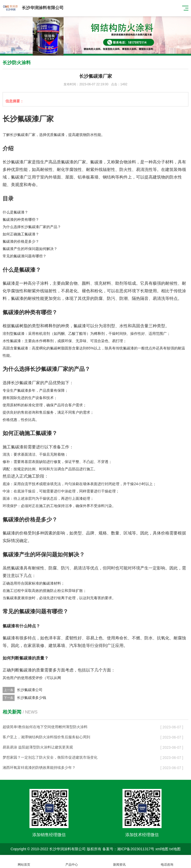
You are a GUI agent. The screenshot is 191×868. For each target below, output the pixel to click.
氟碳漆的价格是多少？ (21, 241)
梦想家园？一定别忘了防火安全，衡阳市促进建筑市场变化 (50, 757)
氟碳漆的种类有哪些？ (21, 219)
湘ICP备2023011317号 (136, 849)
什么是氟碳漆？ (15, 212)
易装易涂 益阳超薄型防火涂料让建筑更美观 (38, 747)
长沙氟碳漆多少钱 (32, 698)
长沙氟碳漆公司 (30, 690)
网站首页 (24, 862)
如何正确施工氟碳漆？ (21, 234)
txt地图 (175, 849)
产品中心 (72, 862)
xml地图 (162, 849)
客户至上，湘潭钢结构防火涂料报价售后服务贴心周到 (46, 737)
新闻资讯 (119, 862)
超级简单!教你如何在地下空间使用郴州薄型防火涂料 (45, 727)
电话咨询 (167, 862)
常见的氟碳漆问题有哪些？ (24, 256)
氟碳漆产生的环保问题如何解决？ (30, 249)
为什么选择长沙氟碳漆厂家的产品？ (32, 227)
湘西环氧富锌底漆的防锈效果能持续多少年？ (39, 768)
